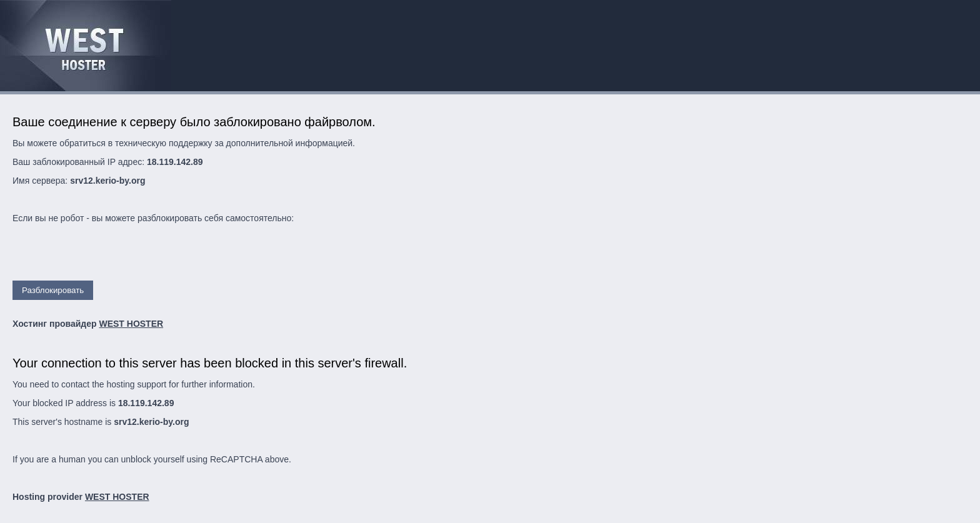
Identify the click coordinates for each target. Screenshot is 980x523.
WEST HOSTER (131, 324)
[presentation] (107, 256)
